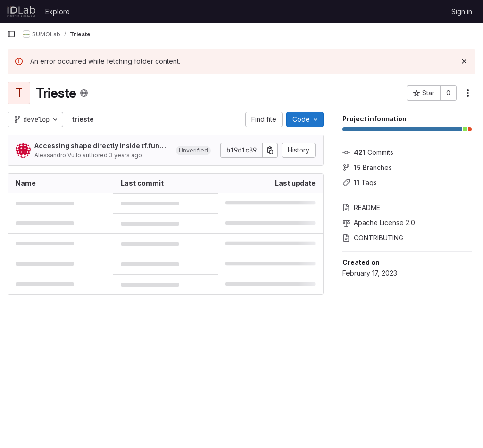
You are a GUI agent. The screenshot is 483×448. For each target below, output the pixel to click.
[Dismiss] (464, 61)
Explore (58, 12)
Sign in (462, 12)
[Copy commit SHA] (270, 150)
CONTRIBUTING (373, 238)
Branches (367, 167)
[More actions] (468, 93)
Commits (368, 152)
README (361, 207)
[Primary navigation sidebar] (11, 34)
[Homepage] (21, 11)
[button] (193, 150)
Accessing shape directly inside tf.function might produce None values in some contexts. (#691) (101, 146)
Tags (360, 182)
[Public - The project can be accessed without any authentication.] (84, 93)
